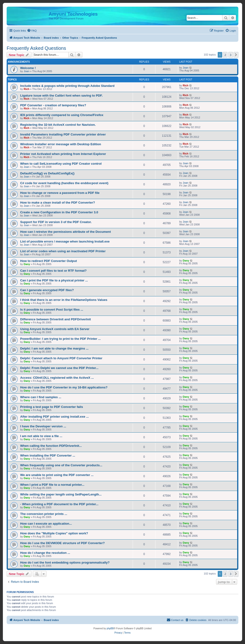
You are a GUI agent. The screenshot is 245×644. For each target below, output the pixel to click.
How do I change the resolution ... (45, 553)
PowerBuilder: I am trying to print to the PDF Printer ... (60, 339)
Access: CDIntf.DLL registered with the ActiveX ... (57, 378)
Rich (27, 89)
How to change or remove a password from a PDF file (60, 193)
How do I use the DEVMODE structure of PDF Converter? (62, 543)
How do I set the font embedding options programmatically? (65, 562)
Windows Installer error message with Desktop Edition (61, 144)
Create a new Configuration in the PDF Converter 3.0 (59, 212)
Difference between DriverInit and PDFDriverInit (56, 319)
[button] (236, 55)
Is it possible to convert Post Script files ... (52, 310)
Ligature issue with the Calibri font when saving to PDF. (61, 96)
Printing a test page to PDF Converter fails (52, 407)
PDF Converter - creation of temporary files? (53, 105)
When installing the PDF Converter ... (48, 455)
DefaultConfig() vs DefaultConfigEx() (47, 173)
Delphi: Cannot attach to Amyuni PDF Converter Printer (61, 358)
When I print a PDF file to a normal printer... (52, 485)
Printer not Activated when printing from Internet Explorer (63, 154)
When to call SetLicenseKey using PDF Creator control (61, 164)
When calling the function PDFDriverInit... (51, 446)
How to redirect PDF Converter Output (49, 261)
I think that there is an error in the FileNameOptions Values (64, 300)
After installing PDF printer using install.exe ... (54, 417)
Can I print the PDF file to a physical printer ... (54, 280)
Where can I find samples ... (41, 397)
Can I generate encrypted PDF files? (47, 290)
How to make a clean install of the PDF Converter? (58, 203)
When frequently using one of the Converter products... (61, 465)
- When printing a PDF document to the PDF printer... (59, 504)
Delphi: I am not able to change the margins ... (54, 348)
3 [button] (231, 55)
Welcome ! (28, 68)
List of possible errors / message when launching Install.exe (65, 241)
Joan (27, 71)
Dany (27, 264)
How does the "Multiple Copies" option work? (54, 533)
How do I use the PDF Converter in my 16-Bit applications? (64, 387)
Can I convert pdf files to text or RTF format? (53, 271)
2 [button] (225, 55)
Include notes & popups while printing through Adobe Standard (67, 86)
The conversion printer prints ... (44, 514)
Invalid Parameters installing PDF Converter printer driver (63, 134)
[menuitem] (32, 31)
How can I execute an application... (46, 524)
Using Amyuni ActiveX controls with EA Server (55, 329)
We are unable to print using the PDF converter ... (57, 475)
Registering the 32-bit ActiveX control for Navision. (58, 125)
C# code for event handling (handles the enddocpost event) (64, 183)
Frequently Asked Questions (36, 48)
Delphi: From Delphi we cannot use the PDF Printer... (59, 368)
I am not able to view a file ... (41, 436)
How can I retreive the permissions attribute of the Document (66, 232)
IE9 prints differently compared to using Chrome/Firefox (62, 115)
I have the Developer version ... (43, 426)
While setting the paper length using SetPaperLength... (61, 494)
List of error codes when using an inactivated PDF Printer (63, 251)
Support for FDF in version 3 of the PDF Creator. (56, 222)
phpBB (110, 628)
